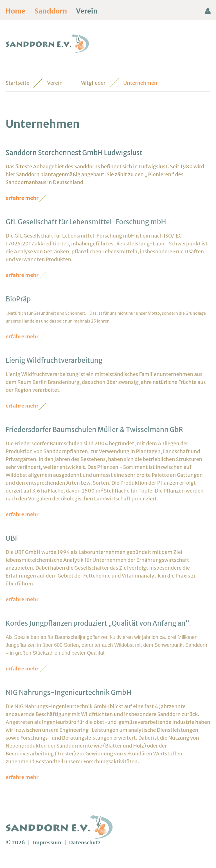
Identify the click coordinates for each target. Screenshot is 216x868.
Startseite (17, 83)
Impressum (48, 843)
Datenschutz (85, 843)
